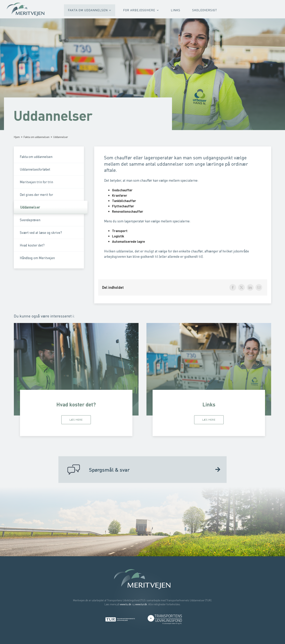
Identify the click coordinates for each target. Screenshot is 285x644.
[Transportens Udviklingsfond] (165, 616)
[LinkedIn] (250, 287)
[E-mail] (259, 287)
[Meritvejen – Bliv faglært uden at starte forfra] (26, 3)
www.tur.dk (141, 604)
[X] (241, 287)
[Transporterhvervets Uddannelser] (120, 618)
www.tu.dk (126, 604)
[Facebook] (233, 287)
